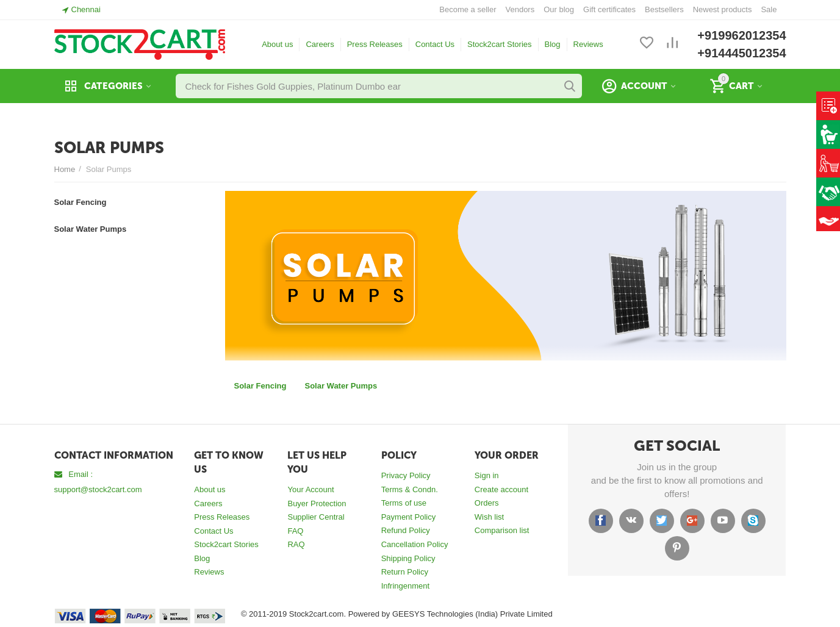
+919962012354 (741, 35)
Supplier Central (316, 517)
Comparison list (502, 530)
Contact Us (435, 44)
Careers (320, 44)
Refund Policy (406, 530)
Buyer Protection (317, 503)
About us (277, 44)
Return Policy (405, 572)
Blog (553, 44)
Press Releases (375, 44)
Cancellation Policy (415, 544)
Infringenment (406, 586)
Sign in (487, 475)
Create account (501, 489)
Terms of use (404, 503)
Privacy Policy (406, 475)
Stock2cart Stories (500, 44)
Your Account (311, 489)
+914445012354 (741, 53)
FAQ (295, 531)
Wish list (489, 517)
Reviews (588, 44)
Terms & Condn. (410, 489)
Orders (487, 503)
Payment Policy (409, 517)
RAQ (296, 544)
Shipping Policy (408, 558)
